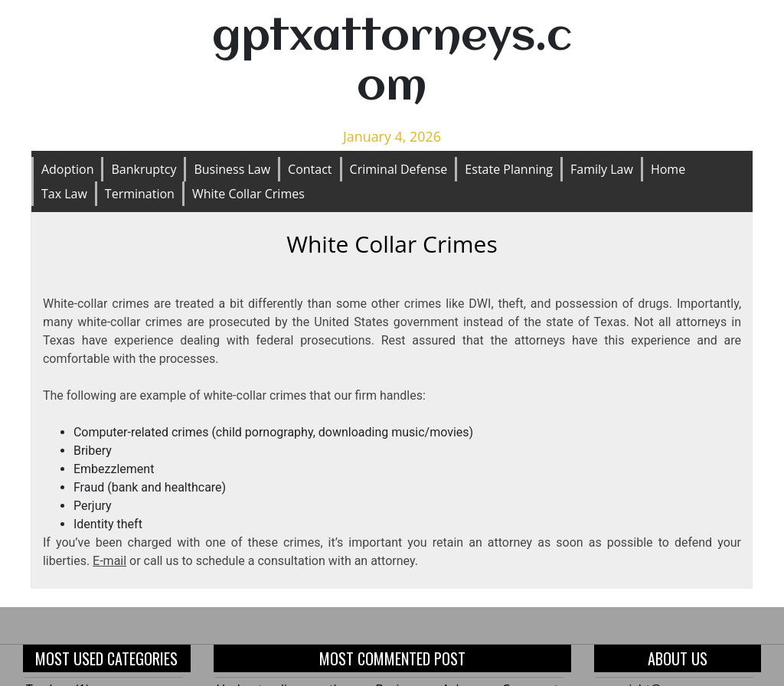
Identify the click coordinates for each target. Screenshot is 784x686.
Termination (140, 194)
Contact (310, 169)
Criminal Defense (399, 169)
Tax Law (64, 194)
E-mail (109, 561)
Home (668, 169)
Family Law (602, 169)
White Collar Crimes (248, 194)
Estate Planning (509, 169)
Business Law (232, 169)
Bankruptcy (144, 169)
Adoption (68, 169)
